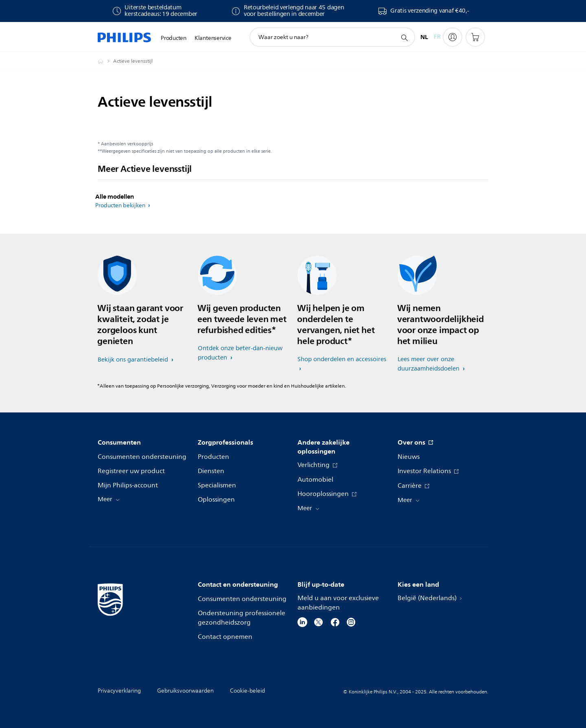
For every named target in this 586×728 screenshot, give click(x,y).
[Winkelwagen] (475, 37)
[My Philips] (453, 37)
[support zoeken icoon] (404, 37)
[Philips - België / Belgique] (105, 61)
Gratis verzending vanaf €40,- (430, 11)
